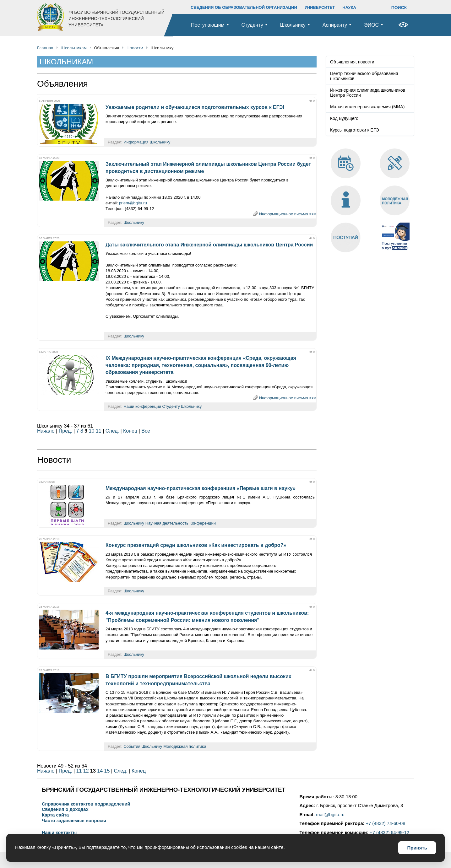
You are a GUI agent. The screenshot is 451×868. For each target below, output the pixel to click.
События (132, 746)
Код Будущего (344, 118)
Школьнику (293, 25)
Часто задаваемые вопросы (74, 821)
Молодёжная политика (185, 746)
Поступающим (208, 25)
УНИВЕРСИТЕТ (320, 7)
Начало (46, 431)
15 (107, 771)
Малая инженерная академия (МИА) (367, 107)
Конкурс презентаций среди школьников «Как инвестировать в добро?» (196, 545)
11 (99, 431)
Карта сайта (55, 815)
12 (86, 771)
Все (146, 431)
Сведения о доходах (65, 809)
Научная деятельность (167, 523)
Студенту (252, 25)
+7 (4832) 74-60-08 (386, 823)
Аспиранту (335, 25)
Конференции (203, 523)
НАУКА (349, 7)
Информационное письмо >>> (288, 214)
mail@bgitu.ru (330, 815)
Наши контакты (59, 833)
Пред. (65, 431)
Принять (417, 848)
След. (112, 431)
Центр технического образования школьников (364, 76)
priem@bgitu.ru (133, 203)
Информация (136, 142)
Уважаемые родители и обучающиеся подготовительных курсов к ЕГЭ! (195, 107)
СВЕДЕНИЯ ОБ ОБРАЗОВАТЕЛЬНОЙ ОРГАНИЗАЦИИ (244, 7)
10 (92, 431)
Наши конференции (142, 406)
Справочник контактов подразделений (86, 804)
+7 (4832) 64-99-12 (389, 833)
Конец (130, 431)
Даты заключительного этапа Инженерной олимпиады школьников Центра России (209, 245)
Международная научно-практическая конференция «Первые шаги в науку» (201, 488)
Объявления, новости (352, 62)
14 (100, 771)
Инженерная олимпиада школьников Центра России (368, 93)
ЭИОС (371, 25)
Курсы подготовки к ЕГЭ (355, 130)
